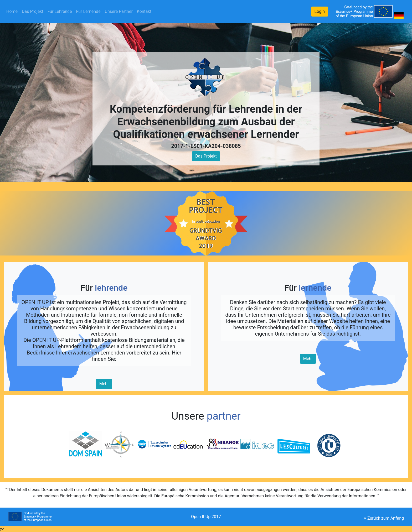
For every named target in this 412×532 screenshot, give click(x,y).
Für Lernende (88, 11)
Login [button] (320, 11)
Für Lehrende (60, 11)
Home (13, 11)
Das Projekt (33, 11)
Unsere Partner (119, 11)
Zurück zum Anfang (384, 518)
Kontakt (144, 11)
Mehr (104, 384)
